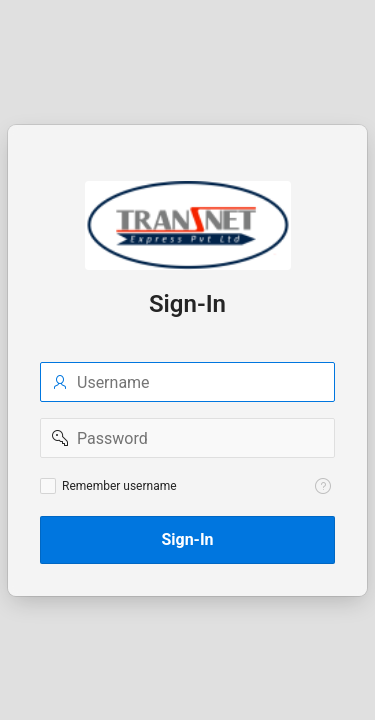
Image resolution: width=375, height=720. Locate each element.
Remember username (119, 486)
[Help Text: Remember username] (323, 486)
